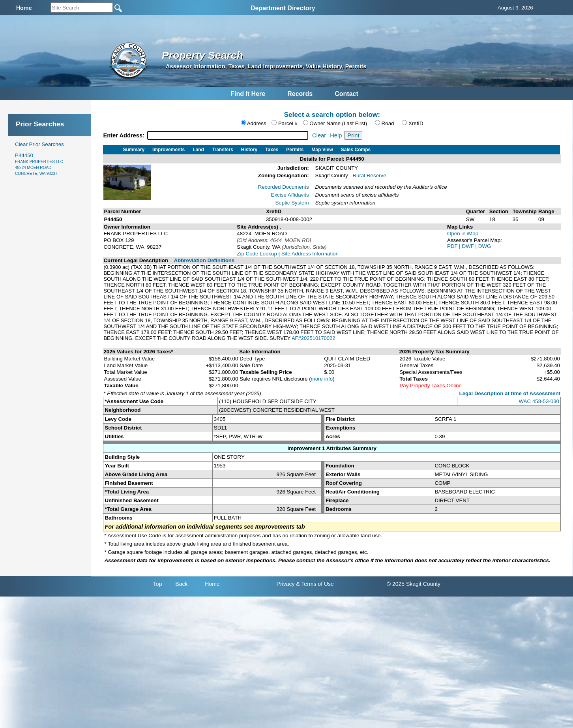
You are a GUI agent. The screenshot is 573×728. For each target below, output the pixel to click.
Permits (295, 150)
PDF (453, 246)
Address (257, 123)
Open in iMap (463, 234)
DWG (485, 246)
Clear (319, 135)
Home (212, 584)
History (249, 150)
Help (336, 135)
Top (158, 584)
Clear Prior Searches (39, 144)
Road (388, 123)
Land (198, 150)
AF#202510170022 (314, 338)
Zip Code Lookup (257, 254)
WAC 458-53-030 (539, 401)
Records (300, 94)
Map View (322, 150)
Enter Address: (125, 135)
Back (181, 584)
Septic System (292, 203)
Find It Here (248, 94)
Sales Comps (356, 150)
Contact (346, 94)
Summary (134, 150)
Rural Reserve (369, 175)
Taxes (272, 150)
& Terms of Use (315, 584)
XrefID (416, 123)
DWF (469, 246)
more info (322, 379)
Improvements (169, 150)
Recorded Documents (284, 187)
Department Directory (283, 8)
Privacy (286, 584)
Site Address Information (310, 254)
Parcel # (288, 123)
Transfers (223, 150)
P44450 (39, 164)
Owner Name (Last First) (338, 123)
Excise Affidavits (290, 195)
